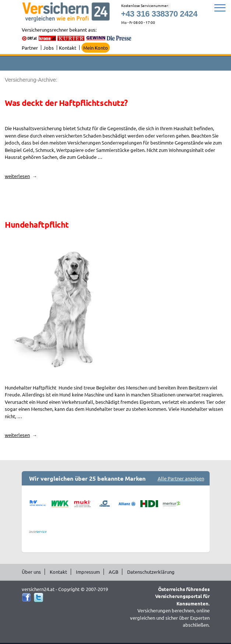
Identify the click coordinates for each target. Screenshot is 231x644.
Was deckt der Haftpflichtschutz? (66, 103)
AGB (113, 572)
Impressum (88, 572)
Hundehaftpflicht (37, 225)
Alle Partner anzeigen (181, 478)
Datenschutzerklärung (151, 572)
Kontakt (68, 48)
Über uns (31, 572)
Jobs (48, 48)
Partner (30, 48)
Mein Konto (96, 48)
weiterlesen (21, 176)
